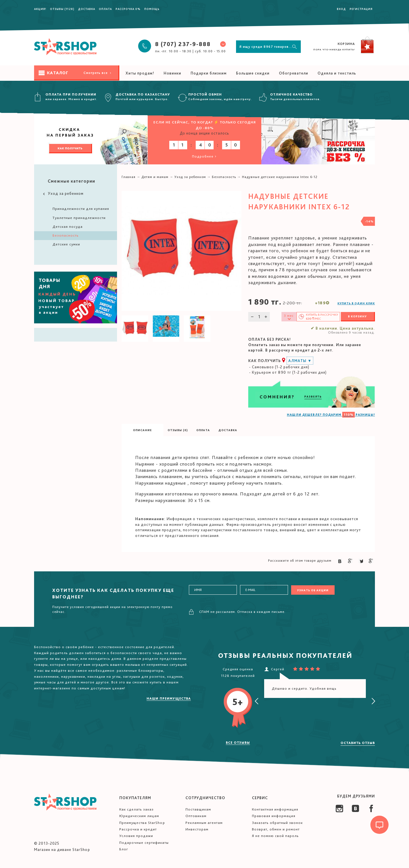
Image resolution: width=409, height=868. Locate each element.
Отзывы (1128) (62, 9)
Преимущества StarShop (142, 823)
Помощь (152, 9)
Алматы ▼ (300, 361)
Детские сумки (66, 244)
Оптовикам (196, 816)
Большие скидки (253, 73)
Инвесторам (197, 829)
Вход (341, 9)
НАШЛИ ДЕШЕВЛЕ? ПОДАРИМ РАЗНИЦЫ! (331, 415)
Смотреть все (98, 73)
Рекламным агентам (204, 823)
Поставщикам (198, 809)
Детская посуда (68, 227)
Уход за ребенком (63, 194)
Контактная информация (275, 809)
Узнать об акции (313, 590)
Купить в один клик (356, 303)
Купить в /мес (322, 317)
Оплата (105, 9)
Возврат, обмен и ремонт (276, 829)
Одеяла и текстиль (337, 73)
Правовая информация (274, 816)
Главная (129, 177)
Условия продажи (136, 836)
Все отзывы (238, 743)
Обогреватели (294, 73)
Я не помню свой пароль (275, 836)
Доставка (87, 9)
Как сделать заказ (136, 809)
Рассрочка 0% (128, 9)
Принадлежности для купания (81, 209)
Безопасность (66, 235)
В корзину (357, 316)
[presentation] (257, 701)
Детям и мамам (155, 177)
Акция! (40, 9)
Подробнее (205, 156)
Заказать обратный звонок (277, 823)
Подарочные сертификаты (144, 843)
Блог (124, 849)
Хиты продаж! (140, 73)
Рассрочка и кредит (138, 829)
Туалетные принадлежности (79, 218)
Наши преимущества (169, 698)
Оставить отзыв (358, 743)
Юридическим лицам (139, 816)
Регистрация (361, 9)
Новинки (172, 73)
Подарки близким (209, 73)
